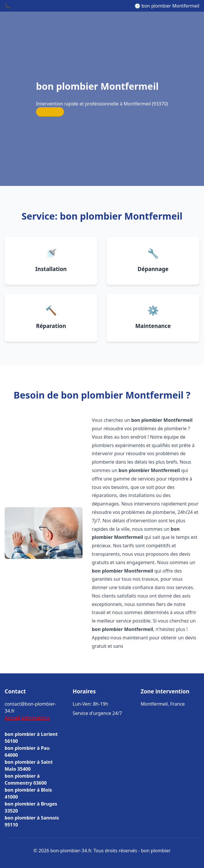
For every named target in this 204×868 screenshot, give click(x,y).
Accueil (12, 718)
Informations (35, 718)
